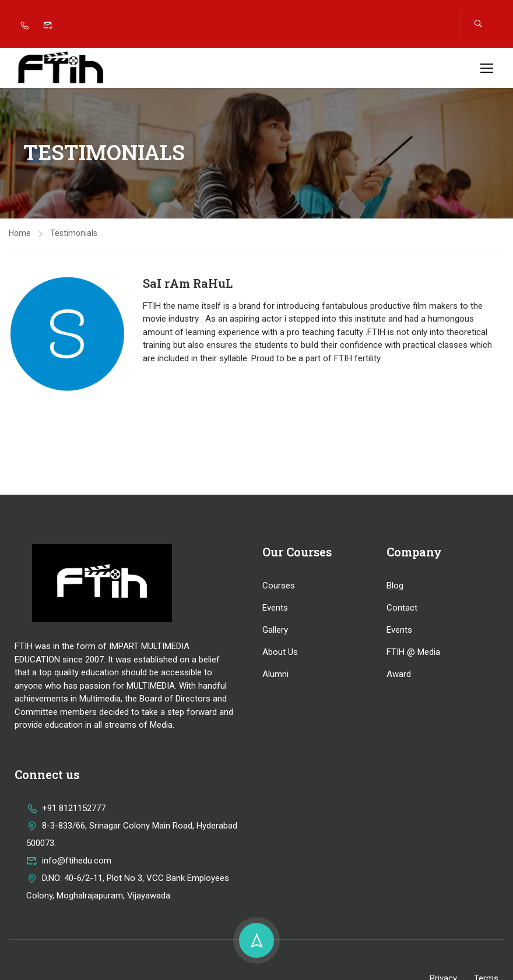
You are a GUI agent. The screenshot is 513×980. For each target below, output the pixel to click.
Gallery (275, 632)
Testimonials (74, 235)
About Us (280, 654)
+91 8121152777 (66, 810)
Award (399, 676)
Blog (395, 587)
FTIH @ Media (413, 654)
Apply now (418, 61)
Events (275, 609)
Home (20, 235)
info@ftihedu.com (69, 862)
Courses (279, 587)
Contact (402, 609)
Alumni (275, 676)
